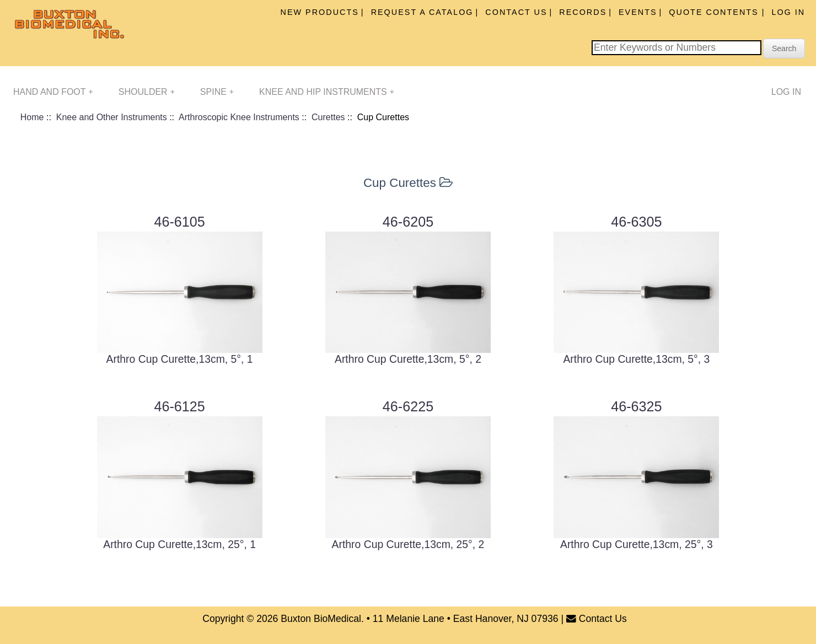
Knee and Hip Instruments (327, 92)
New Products (320, 12)
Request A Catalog (422, 12)
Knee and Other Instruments (112, 117)
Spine (217, 92)
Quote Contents (715, 12)
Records (583, 12)
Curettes (328, 117)
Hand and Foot (53, 92)
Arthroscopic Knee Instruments (239, 117)
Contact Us (516, 12)
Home (32, 117)
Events (638, 12)
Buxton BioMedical (321, 619)
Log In (788, 12)
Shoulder (147, 92)
